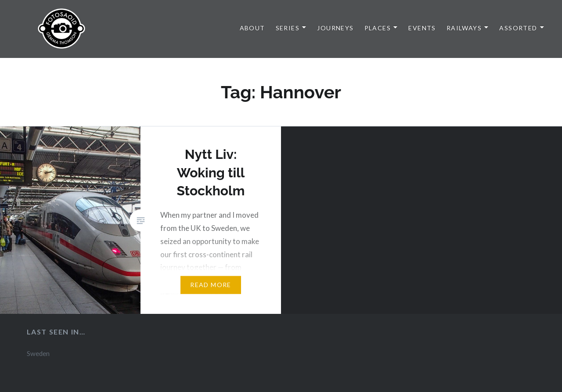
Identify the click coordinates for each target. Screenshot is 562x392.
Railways (464, 28)
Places (378, 28)
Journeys (335, 28)
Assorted (518, 28)
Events (422, 28)
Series (288, 28)
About (252, 28)
